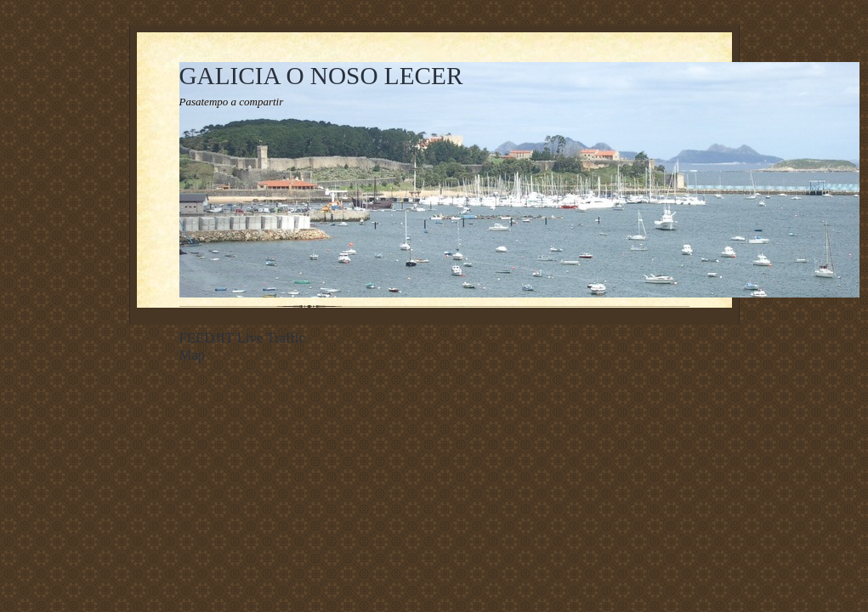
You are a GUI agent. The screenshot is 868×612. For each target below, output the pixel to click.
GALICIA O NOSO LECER (321, 76)
